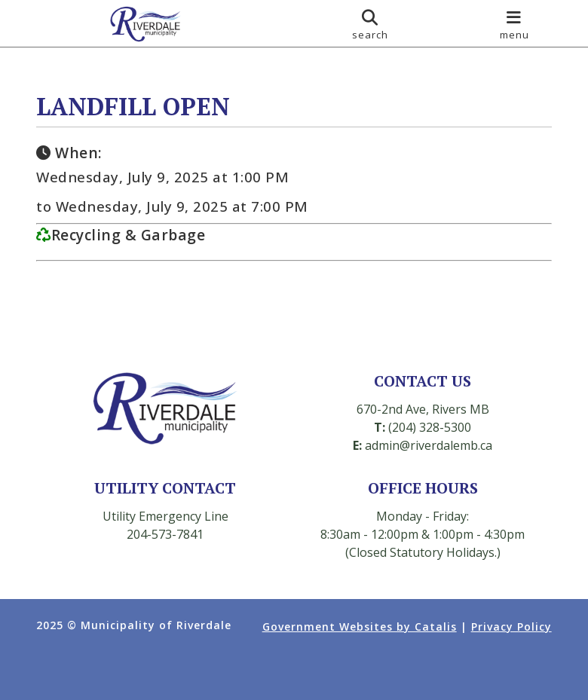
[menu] (514, 23)
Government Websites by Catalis (360, 627)
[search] (370, 23)
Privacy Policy (511, 627)
